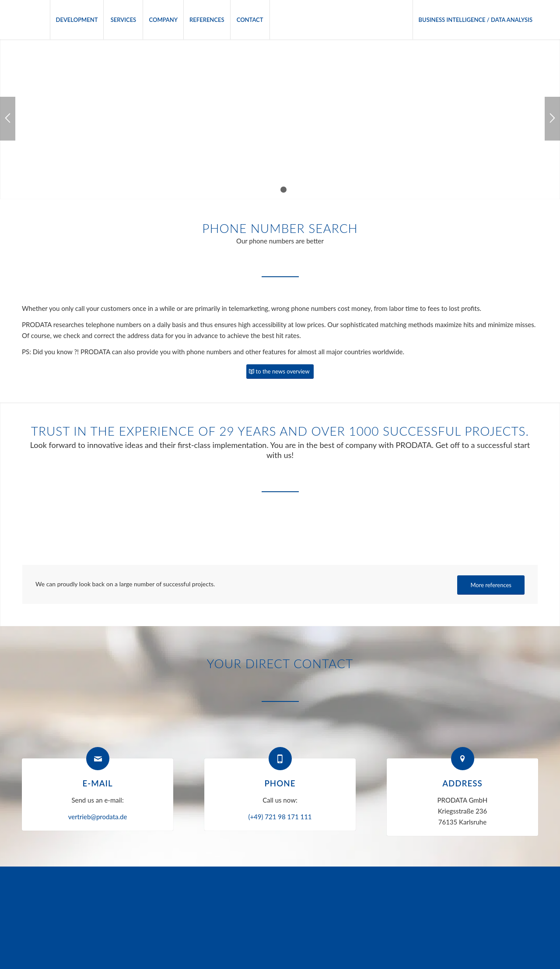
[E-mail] (98, 759)
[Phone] (280, 759)
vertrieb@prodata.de (98, 817)
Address (462, 783)
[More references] (491, 585)
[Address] (463, 759)
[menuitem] (77, 20)
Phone (280, 783)
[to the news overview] (280, 372)
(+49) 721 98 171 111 (280, 817)
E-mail (97, 783)
